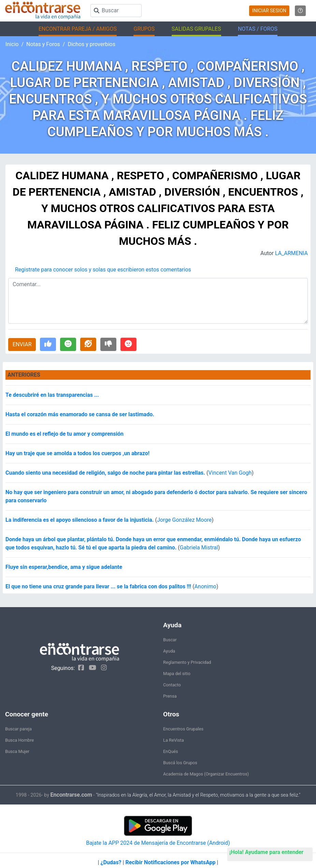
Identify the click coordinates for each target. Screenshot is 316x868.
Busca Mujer (17, 751)
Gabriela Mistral (199, 548)
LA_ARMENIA (291, 253)
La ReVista (174, 740)
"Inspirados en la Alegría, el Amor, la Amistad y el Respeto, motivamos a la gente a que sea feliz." (198, 795)
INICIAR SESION (269, 11)
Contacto (172, 685)
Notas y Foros (43, 44)
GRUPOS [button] (144, 29)
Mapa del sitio (177, 674)
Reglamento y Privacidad (187, 662)
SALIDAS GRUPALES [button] (196, 29)
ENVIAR (22, 344)
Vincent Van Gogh (230, 473)
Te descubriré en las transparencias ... (52, 395)
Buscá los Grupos (180, 763)
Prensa (170, 696)
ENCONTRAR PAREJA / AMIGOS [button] (78, 29)
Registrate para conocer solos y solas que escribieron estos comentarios (103, 270)
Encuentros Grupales (183, 729)
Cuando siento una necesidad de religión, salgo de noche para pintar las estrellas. (106, 473)
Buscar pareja (18, 729)
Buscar (170, 640)
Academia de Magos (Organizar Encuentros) (206, 774)
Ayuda (169, 651)
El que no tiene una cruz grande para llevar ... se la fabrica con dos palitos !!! (98, 586)
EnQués (171, 751)
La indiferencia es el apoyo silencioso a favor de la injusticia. (80, 520)
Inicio (12, 44)
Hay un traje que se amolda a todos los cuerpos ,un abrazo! (77, 453)
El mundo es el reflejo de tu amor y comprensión (64, 434)
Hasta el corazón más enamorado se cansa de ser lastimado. (80, 414)
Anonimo (205, 586)
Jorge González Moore (184, 520)
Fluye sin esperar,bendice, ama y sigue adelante (64, 567)
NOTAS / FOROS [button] (258, 29)
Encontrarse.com (71, 795)
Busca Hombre (19, 740)
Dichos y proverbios (91, 44)
